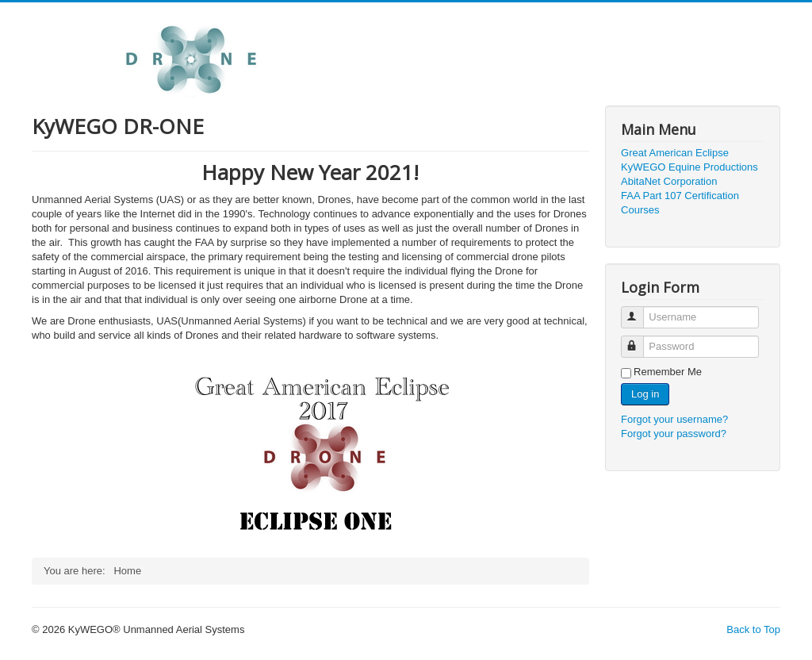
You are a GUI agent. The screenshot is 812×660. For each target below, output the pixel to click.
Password (640, 340)
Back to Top (753, 629)
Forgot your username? (674, 419)
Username (640, 311)
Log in (645, 394)
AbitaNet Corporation (669, 181)
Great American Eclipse (675, 153)
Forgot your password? (674, 434)
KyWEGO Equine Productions (689, 167)
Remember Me (668, 372)
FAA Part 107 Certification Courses (680, 203)
